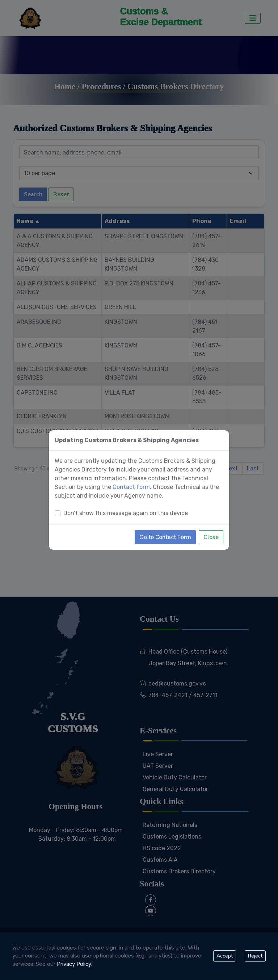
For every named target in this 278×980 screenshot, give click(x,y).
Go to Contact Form (165, 528)
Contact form (131, 477)
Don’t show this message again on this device (126, 504)
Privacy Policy (74, 964)
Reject (255, 956)
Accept (225, 956)
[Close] (223, 431)
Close (211, 528)
